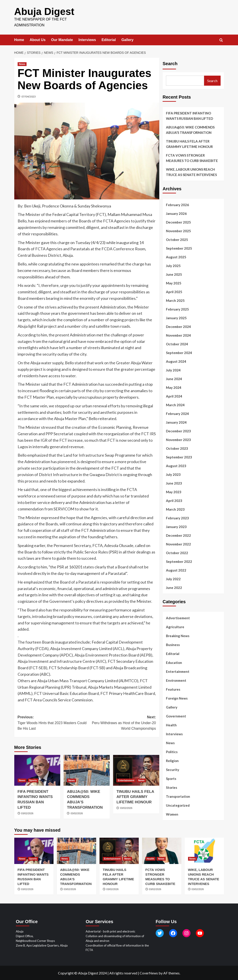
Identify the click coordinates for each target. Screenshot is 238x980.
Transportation (178, 796)
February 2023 (177, 518)
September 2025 (179, 248)
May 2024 (174, 387)
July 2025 (173, 265)
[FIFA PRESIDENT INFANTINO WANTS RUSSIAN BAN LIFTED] (37, 770)
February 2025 (177, 309)
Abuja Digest (43, 11)
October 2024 (177, 344)
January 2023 (176, 526)
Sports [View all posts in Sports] (33, 780)
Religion (172, 760)
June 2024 (174, 378)
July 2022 (173, 578)
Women (172, 814)
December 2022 (178, 535)
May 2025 (174, 283)
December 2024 (178, 326)
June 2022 (174, 587)
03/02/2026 (27, 813)
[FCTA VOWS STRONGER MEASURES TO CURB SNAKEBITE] (162, 850)
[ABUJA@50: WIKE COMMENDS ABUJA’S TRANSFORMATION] (87, 770)
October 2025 (177, 239)
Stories (172, 787)
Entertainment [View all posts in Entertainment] (126, 780)
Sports (171, 778)
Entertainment (178, 671)
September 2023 (179, 457)
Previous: (52, 723)
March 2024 (175, 404)
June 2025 (174, 274)
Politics (172, 751)
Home (19, 39)
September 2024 (179, 352)
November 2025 (178, 230)
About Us (38, 39)
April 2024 (174, 396)
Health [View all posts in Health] (151, 858)
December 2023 (178, 431)
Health (171, 725)
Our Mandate (62, 39)
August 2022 (176, 570)
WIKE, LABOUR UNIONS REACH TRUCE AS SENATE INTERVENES (191, 172)
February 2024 (177, 413)
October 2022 (177, 552)
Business (173, 644)
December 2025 (178, 222)
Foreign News (177, 698)
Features (173, 689)
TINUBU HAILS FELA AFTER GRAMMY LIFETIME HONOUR (135, 796)
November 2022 (178, 544)
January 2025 (176, 317)
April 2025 (174, 291)
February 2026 (177, 204)
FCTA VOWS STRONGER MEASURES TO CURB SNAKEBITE (192, 157)
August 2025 (176, 257)
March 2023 (175, 509)
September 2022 (179, 561)
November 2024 (178, 335)
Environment (176, 680)
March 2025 (175, 300)
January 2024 (176, 422)
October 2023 (177, 448)
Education (174, 662)
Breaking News (178, 635)
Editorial (109, 39)
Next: (121, 723)
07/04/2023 (29, 96)
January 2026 (176, 213)
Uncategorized (178, 805)
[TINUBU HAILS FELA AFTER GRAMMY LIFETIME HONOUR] (136, 770)
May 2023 (174, 491)
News (170, 742)
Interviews (87, 39)
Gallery (127, 39)
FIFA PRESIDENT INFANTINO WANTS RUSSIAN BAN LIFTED (189, 115)
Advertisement (178, 617)
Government (176, 716)
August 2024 (176, 361)
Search (170, 63)
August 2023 (176, 465)
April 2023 (174, 500)
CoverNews (149, 973)
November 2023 (178, 439)
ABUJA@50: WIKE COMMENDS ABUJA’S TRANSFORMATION (190, 129)
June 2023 (174, 483)
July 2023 (173, 474)
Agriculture (175, 626)
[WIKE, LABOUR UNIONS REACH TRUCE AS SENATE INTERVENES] (204, 850)
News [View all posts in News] (22, 64)
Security (173, 769)
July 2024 (173, 370)
